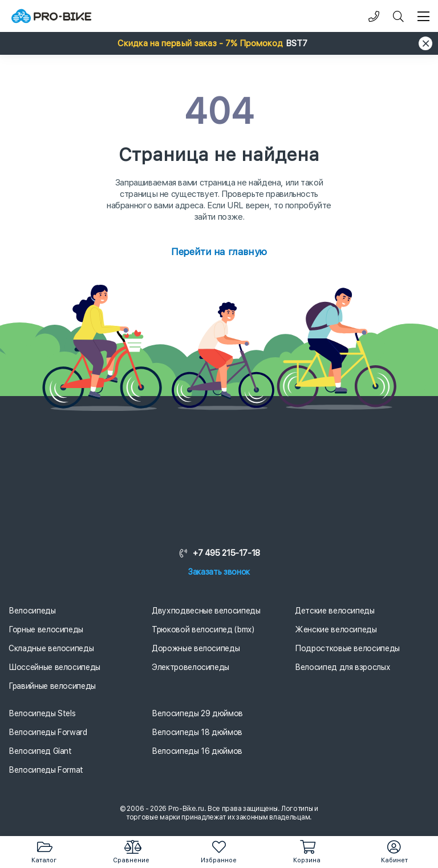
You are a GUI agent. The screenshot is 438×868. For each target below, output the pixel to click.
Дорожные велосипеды (196, 648)
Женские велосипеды (336, 629)
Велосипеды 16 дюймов (197, 751)
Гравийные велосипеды (52, 686)
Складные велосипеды (51, 648)
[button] (219, 43)
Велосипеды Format (46, 770)
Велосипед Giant (40, 751)
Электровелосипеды (190, 667)
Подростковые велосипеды (347, 648)
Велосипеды (32, 611)
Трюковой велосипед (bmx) (203, 629)
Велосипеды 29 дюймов (197, 713)
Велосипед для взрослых (342, 667)
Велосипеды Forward (48, 732)
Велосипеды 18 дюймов (197, 732)
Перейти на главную (219, 252)
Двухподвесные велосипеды (206, 611)
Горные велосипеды (46, 629)
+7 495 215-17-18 (219, 553)
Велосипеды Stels (42, 713)
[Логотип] (51, 16)
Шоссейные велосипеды (54, 667)
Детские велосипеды (335, 611)
